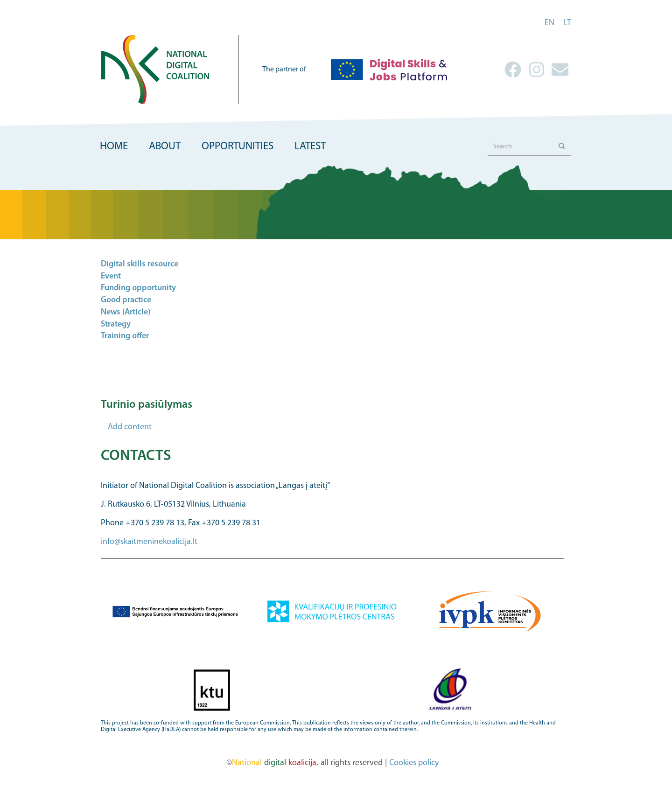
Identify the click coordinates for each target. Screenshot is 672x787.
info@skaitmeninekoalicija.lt (149, 542)
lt (567, 23)
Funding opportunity (138, 288)
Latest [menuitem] (310, 147)
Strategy (116, 324)
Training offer (125, 336)
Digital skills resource (140, 264)
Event (111, 276)
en (549, 23)
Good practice (126, 300)
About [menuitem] (165, 147)
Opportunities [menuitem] (238, 147)
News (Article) (126, 312)
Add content (130, 427)
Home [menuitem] (114, 147)
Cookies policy (414, 763)
